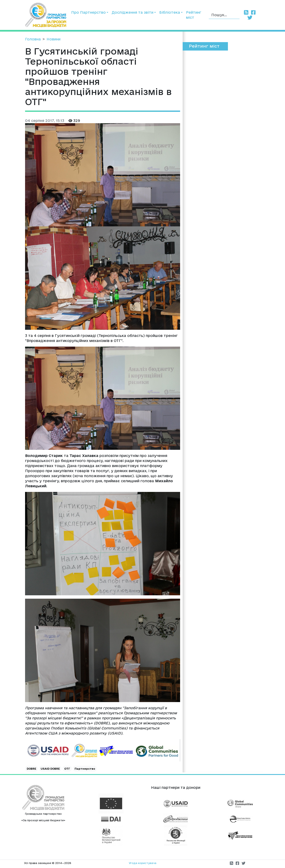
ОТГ (67, 769)
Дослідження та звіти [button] (132, 12)
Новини (54, 39)
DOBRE (31, 769)
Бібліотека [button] (170, 12)
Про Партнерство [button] (88, 12)
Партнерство (85, 769)
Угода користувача (142, 863)
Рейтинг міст (194, 15)
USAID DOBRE (50, 769)
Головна (33, 39)
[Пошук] (224, 15)
